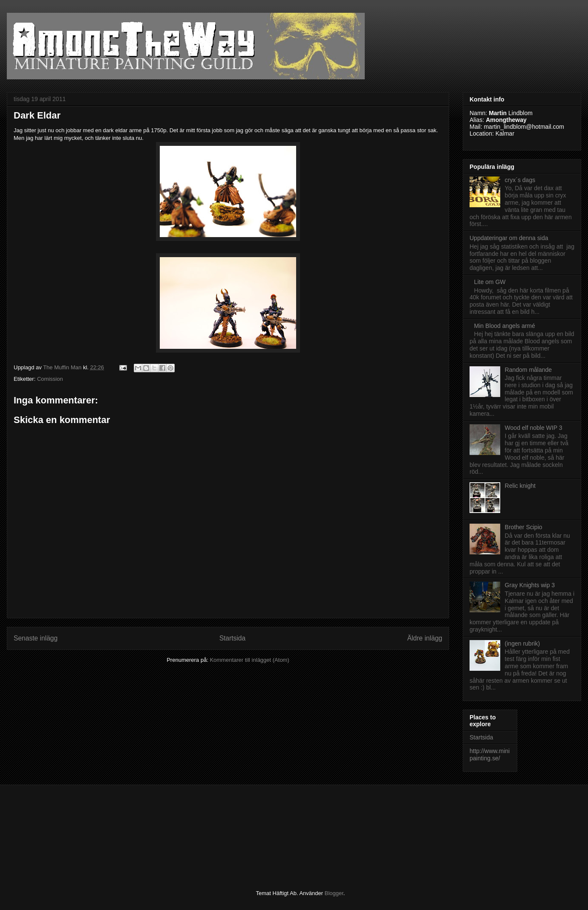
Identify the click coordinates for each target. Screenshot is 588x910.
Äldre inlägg (425, 638)
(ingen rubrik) (522, 643)
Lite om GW (490, 282)
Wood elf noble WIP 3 (534, 428)
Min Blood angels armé (505, 326)
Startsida (233, 638)
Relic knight (520, 486)
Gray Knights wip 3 (530, 585)
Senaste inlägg (36, 638)
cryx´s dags (520, 180)
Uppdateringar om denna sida (509, 238)
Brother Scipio (524, 527)
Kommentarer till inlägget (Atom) (249, 660)
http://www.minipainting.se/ (490, 755)
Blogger (334, 893)
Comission (50, 379)
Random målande (529, 370)
